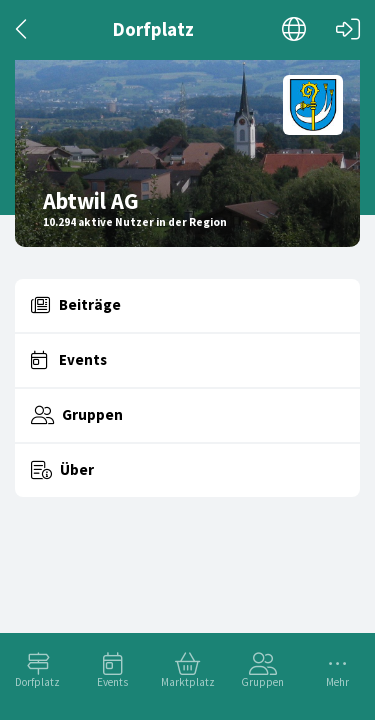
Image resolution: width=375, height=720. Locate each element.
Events (112, 682)
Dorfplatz (37, 682)
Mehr (337, 682)
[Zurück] (22, 29)
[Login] (348, 29)
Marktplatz (188, 682)
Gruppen (262, 682)
